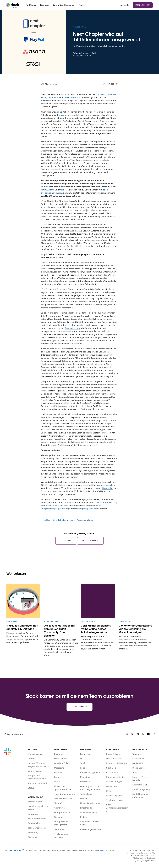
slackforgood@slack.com (86, 509)
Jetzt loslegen (143, 5)
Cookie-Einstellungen (61, 850)
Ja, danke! (66, 541)
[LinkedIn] (127, 735)
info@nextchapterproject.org (55, 509)
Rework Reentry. (73, 328)
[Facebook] (138, 735)
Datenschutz (31, 850)
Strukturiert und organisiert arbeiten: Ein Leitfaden (22, 627)
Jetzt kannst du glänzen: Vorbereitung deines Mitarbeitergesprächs (96, 629)
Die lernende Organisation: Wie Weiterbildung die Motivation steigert (135, 629)
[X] (143, 735)
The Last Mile (106, 94)
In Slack (47, 520)
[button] (13, 734)
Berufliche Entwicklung (64, 520)
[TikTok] (154, 735)
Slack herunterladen (14, 850)
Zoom (106, 190)
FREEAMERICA (72, 97)
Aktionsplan (107, 488)
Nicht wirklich (90, 541)
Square (58, 193)
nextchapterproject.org (106, 503)
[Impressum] (109, 850)
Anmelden (125, 5)
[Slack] (13, 5)
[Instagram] (132, 735)
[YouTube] (148, 735)
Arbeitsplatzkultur (85, 520)
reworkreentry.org (55, 506)
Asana (51, 190)
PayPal (44, 190)
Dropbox (45, 193)
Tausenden (64, 115)
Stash (62, 190)
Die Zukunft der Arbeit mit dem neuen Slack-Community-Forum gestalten (59, 631)
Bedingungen (45, 850)
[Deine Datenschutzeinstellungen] (87, 850)
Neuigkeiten (80, 27)
